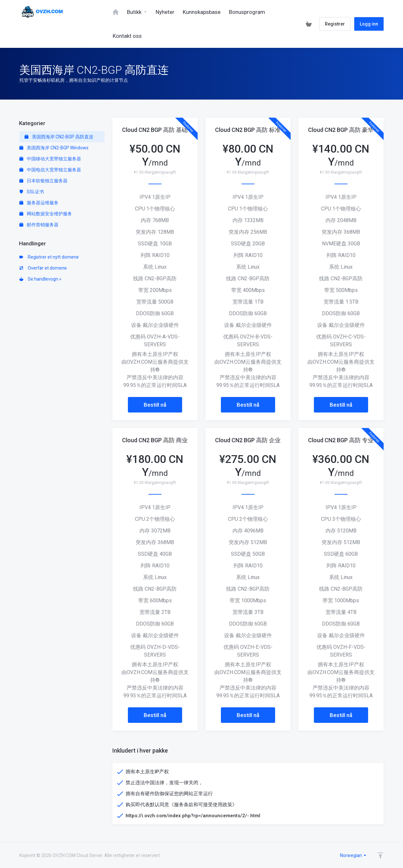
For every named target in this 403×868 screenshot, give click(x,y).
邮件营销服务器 (39, 225)
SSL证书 (32, 192)
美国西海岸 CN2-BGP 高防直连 (59, 137)
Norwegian (353, 855)
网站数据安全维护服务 (46, 214)
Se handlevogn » (40, 279)
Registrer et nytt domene (49, 257)
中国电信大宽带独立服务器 (50, 170)
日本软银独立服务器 (43, 181)
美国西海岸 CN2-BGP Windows (54, 148)
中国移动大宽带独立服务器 (50, 159)
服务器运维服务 (39, 203)
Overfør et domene (43, 268)
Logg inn (369, 24)
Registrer (335, 24)
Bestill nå (155, 405)
